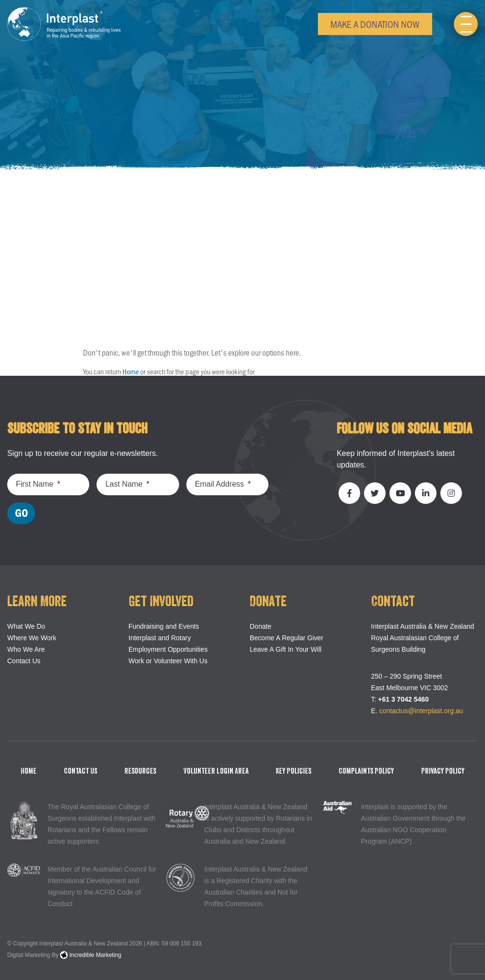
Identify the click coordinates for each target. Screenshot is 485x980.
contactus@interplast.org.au (421, 711)
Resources (140, 771)
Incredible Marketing (91, 955)
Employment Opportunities (168, 649)
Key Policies (293, 771)
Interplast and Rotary (160, 638)
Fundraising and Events (164, 626)
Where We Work (32, 638)
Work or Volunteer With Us (168, 661)
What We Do (26, 626)
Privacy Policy (443, 771)
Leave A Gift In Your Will (285, 649)
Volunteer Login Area (216, 771)
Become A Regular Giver (286, 638)
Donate (261, 626)
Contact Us (24, 661)
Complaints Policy (366, 771)
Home (131, 371)
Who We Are (26, 649)
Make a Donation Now (375, 24)
